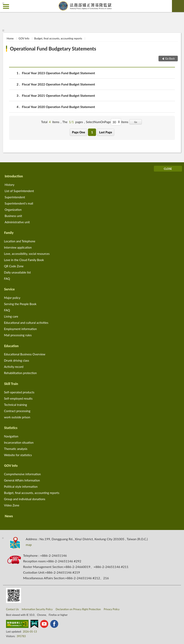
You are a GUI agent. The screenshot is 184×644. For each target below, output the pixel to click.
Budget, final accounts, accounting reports (58, 38)
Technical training (15, 405)
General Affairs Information (22, 480)
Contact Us (12, 609)
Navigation (11, 436)
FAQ (7, 279)
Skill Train (11, 384)
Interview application (18, 247)
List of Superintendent (19, 191)
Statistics (11, 428)
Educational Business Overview (25, 354)
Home (10, 38)
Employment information (20, 329)
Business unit (13, 216)
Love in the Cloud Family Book (24, 260)
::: (3, 3)
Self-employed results (18, 398)
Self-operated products (19, 392)
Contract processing (17, 411)
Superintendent (15, 197)
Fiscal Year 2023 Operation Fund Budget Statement (58, 73)
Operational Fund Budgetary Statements (53, 49)
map (29, 545)
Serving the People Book (20, 304)
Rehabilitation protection (20, 373)
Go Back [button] (170, 59)
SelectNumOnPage (98, 122)
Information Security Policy (37, 609)
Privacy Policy (112, 609)
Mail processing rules (18, 335)
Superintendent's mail (19, 203)
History (9, 185)
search (178, 6)
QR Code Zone (14, 266)
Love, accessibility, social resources (27, 254)
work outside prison (17, 417)
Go (136, 122)
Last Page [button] (106, 132)
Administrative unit (17, 222)
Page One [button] (78, 132)
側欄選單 (6, 6)
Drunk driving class (17, 360)
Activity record (14, 367)
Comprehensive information (22, 474)
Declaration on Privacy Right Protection (78, 609)
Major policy (12, 298)
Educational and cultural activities (26, 323)
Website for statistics (18, 455)
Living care (11, 316)
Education (11, 346)
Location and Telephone (20, 241)
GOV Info (24, 38)
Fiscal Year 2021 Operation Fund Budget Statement (58, 95)
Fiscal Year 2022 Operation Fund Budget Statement (58, 84)
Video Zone (12, 505)
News (9, 516)
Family (9, 233)
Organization (13, 210)
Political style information (21, 487)
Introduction (14, 176)
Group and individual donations (25, 499)
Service (9, 289)
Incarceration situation (19, 442)
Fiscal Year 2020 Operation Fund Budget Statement (58, 107)
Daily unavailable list (17, 272)
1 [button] (92, 132)
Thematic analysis (16, 449)
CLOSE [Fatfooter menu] (168, 169)
